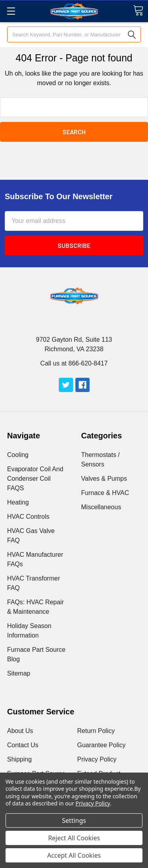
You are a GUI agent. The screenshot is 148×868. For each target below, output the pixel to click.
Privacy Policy (97, 759)
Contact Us (23, 745)
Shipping (19, 759)
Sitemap (19, 673)
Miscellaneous (101, 507)
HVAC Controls (28, 517)
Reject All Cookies (74, 838)
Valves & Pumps (104, 479)
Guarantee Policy (102, 745)
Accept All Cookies (74, 855)
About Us (20, 731)
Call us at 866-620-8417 (74, 363)
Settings (74, 820)
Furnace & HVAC (105, 493)
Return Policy (96, 731)
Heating (18, 502)
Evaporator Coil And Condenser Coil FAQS (35, 479)
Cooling (18, 455)
